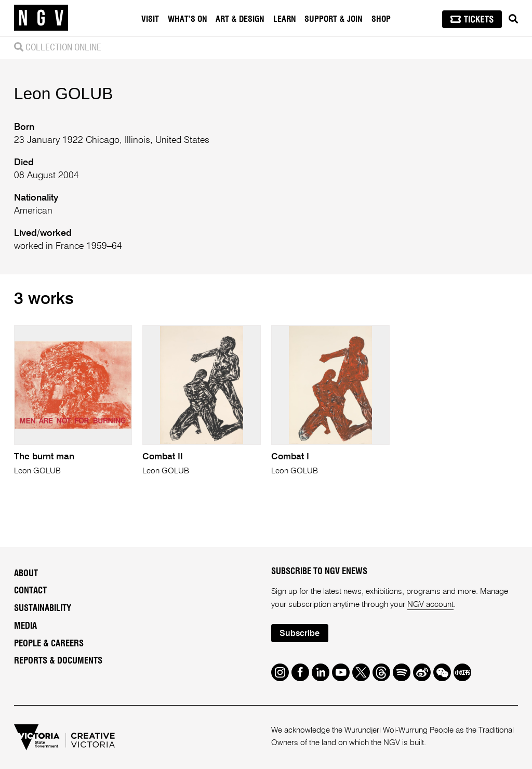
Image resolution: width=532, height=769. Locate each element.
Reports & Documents (58, 661)
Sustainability (43, 608)
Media (25, 626)
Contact (30, 591)
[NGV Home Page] (41, 18)
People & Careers (49, 644)
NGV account (430, 605)
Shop (381, 19)
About (26, 574)
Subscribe (300, 634)
